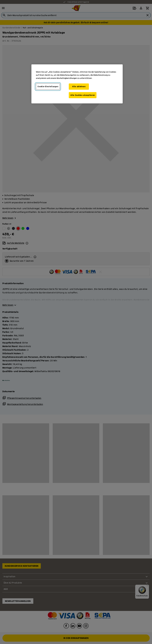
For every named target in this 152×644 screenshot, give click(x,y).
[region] (77, 84)
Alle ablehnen (79, 86)
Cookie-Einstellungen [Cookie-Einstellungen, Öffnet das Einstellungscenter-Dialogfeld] (48, 86)
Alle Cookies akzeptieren (83, 95)
